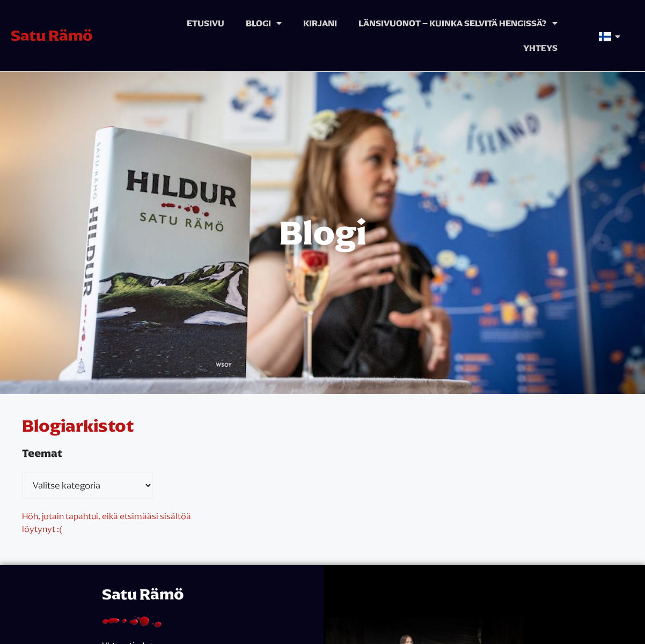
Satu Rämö (52, 35)
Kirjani (320, 23)
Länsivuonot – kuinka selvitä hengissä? (458, 23)
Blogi (264, 23)
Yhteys (540, 48)
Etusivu (206, 23)
